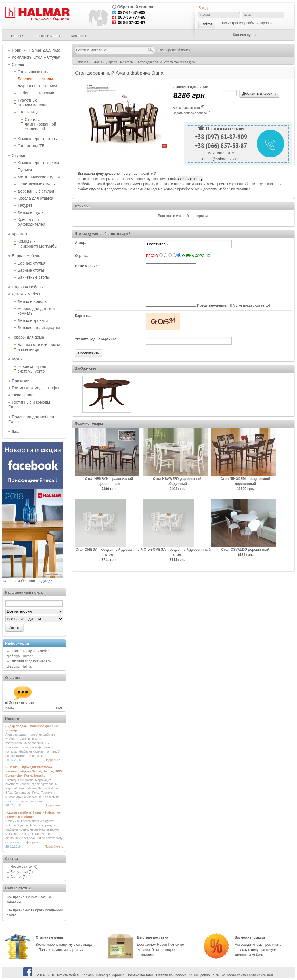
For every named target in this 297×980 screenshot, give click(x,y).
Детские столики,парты (39, 328)
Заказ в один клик (192, 87)
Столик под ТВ (31, 146)
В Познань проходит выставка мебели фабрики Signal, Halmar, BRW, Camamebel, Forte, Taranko (34, 771)
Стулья (18, 155)
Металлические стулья (39, 177)
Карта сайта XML (261, 975)
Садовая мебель (27, 287)
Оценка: (82, 256)
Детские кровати (33, 320)
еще (59, 707)
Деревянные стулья (36, 191)
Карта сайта (236, 975)
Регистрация (233, 23)
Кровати (19, 234)
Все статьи (19, 872)
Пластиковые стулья (37, 184)
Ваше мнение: (87, 266)
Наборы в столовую (36, 93)
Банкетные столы (34, 277)
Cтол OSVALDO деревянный (245, 558)
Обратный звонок (135, 7)
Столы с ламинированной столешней (40, 124)
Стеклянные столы (35, 72)
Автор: (81, 243)
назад (10, 707)
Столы (18, 64)
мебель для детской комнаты (36, 311)
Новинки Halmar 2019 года (36, 50)
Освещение (23, 395)
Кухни (17, 359)
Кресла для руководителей (31, 222)
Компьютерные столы (38, 139)
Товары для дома (28, 337)
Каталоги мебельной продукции (27, 581)
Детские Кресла (32, 301)
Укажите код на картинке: (96, 348)
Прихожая (21, 381)
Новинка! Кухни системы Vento (32, 369)
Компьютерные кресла (38, 163)
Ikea (16, 432)
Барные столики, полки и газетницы (39, 347)
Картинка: (83, 324)
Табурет (25, 205)
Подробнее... (54, 760)
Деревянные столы (35, 79)
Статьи (16, 877)
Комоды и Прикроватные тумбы (37, 244)
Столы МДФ (29, 112)
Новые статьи (21, 867)
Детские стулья (32, 212)
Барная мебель (26, 256)
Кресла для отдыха (35, 198)
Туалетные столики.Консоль (33, 103)
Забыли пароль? (259, 23)
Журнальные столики (37, 86)
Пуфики (25, 170)
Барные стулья (32, 263)
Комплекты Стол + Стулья (36, 57)
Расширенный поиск (174, 50)
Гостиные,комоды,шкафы (35, 388)
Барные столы (31, 270)
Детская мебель (27, 294)
